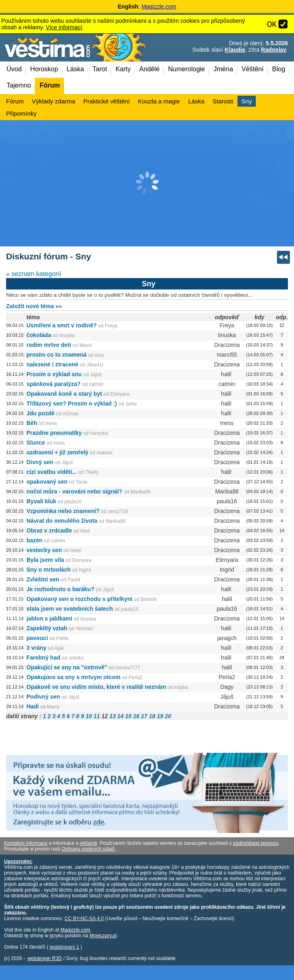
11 (97, 716)
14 (120, 716)
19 (160, 716)
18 (152, 716)
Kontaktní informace (26, 843)
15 (128, 716)
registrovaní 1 (64, 947)
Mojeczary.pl (103, 936)
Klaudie (235, 50)
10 (89, 716)
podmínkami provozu (256, 843)
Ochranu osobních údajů (88, 849)
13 (113, 716)
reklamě (88, 843)
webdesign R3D (45, 958)
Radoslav (274, 50)
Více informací (64, 27)
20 (168, 716)
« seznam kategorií (34, 274)
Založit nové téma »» (34, 306)
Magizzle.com (159, 7)
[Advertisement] (147, 183)
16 (136, 716)
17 (144, 716)
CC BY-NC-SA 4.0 (84, 919)
